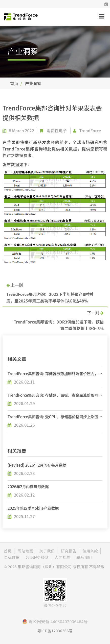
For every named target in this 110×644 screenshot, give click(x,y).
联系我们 (84, 557)
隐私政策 (12, 557)
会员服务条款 (37, 557)
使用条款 (90, 551)
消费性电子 (57, 130)
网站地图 (25, 551)
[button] (106, 4)
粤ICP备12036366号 (55, 631)
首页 (14, 83)
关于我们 (47, 551)
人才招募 (62, 557)
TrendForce (90, 130)
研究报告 (69, 551)
